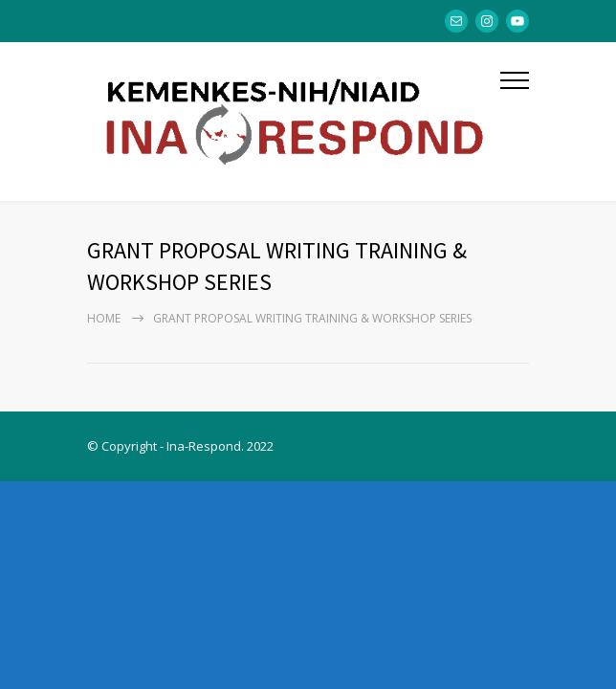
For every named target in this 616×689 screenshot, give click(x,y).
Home (104, 318)
